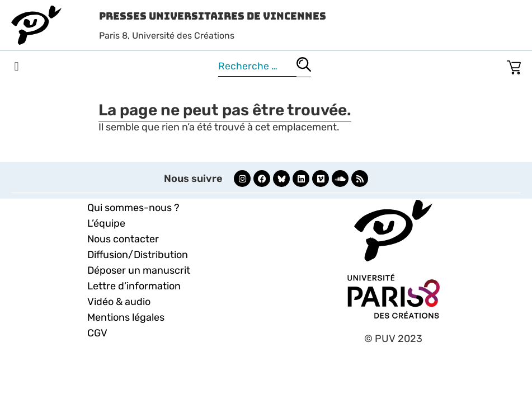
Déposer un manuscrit (139, 270)
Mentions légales (126, 317)
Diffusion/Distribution (138, 255)
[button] (17, 67)
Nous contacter (123, 239)
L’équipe (106, 223)
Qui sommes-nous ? (133, 208)
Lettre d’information (134, 286)
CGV (97, 333)
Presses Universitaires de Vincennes (213, 16)
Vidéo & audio (119, 302)
